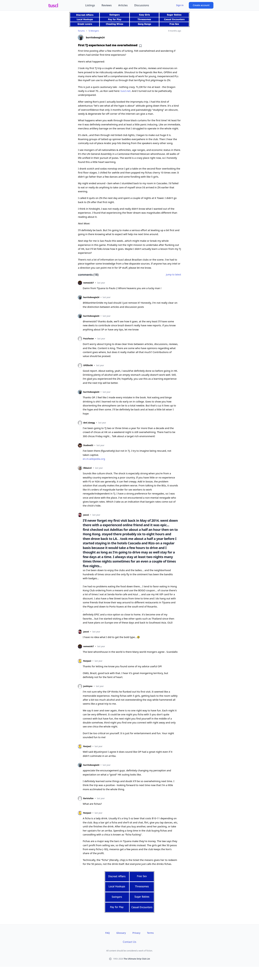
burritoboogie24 (91, 297)
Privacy (136, 933)
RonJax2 (87, 661)
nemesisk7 (89, 283)
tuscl (53, 5)
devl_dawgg (89, 423)
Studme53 (88, 445)
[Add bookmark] (140, 46)
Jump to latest (174, 274)
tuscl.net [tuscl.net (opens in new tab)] (126, 91)
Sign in (180, 5)
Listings (90, 5)
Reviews (107, 5)
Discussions (142, 5)
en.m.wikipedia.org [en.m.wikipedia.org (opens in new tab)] (94, 459)
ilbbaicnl (87, 468)
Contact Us (129, 942)
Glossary (121, 933)
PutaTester (89, 339)
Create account (201, 5)
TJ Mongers (94, 31)
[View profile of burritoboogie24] (129, 38)
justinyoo (88, 686)
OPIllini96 (88, 365)
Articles (123, 5)
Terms (150, 933)
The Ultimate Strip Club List (137, 959)
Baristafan (88, 798)
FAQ (107, 933)
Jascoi (86, 515)
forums (81, 31)
